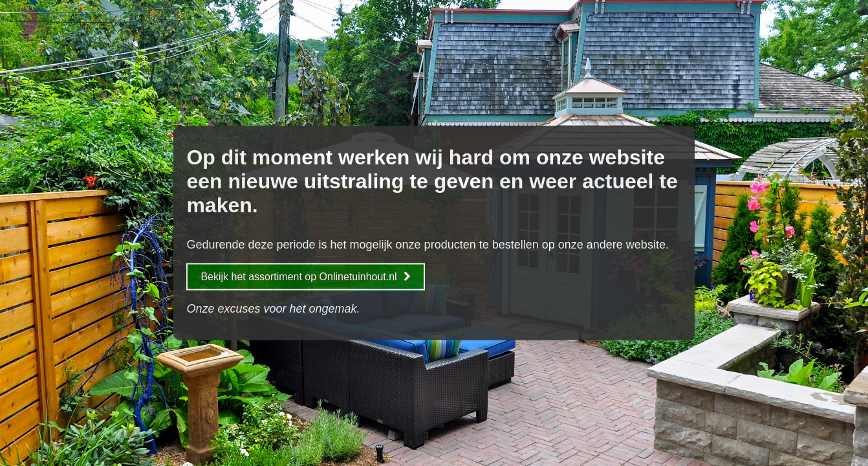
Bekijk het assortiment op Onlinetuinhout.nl (305, 277)
